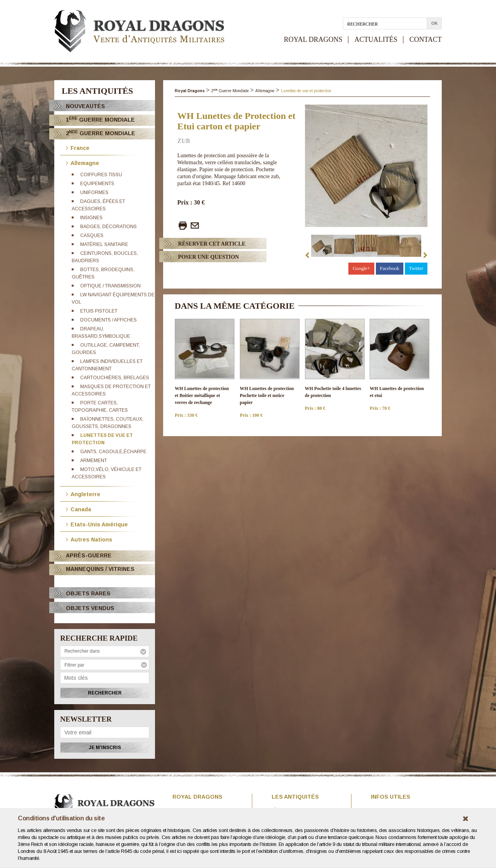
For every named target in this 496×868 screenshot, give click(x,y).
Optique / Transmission (110, 286)
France (78, 147)
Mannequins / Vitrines (100, 569)
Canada (78, 509)
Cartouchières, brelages (115, 378)
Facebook (389, 268)
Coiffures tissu (101, 175)
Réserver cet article (212, 244)
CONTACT (425, 40)
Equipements (97, 184)
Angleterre (83, 494)
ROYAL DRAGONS (313, 40)
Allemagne (83, 162)
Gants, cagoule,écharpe (113, 452)
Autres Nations (89, 539)
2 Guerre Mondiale (101, 133)
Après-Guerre (89, 555)
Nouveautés (85, 106)
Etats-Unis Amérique (97, 524)
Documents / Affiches (108, 320)
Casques (92, 235)
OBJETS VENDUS (90, 608)
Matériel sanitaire (104, 244)
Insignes (91, 218)
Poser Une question (209, 257)
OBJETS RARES (88, 593)
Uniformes (94, 193)
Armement (94, 461)
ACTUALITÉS (376, 40)
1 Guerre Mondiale (100, 119)
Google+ (361, 268)
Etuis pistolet (99, 311)
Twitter (416, 268)
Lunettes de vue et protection (306, 91)
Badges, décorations (108, 227)
